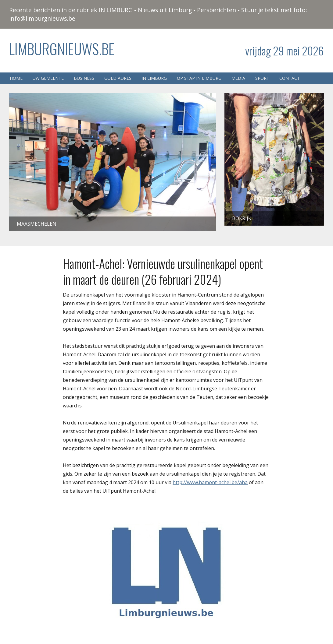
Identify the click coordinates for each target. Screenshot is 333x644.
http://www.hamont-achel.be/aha (210, 482)
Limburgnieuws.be (62, 49)
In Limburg (154, 78)
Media (238, 78)
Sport (262, 78)
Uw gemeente (48, 78)
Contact (290, 78)
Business (84, 78)
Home (16, 78)
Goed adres (118, 78)
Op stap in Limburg (199, 78)
